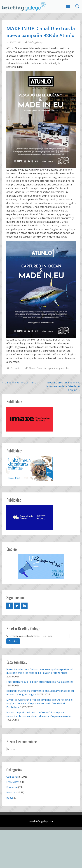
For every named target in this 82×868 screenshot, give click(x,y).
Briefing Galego (36, 42)
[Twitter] (17, 606)
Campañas (16, 368)
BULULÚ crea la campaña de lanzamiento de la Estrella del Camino (63, 386)
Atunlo (32, 368)
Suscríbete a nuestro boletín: (23, 636)
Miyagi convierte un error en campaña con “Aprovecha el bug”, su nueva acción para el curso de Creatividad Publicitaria (39, 703)
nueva (10, 798)
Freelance (12, 787)
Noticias (11, 792)
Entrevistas (13, 782)
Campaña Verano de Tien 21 (20, 383)
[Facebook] (9, 606)
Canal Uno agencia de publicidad (53, 368)
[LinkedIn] (24, 606)
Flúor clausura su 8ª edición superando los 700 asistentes (40, 682)
